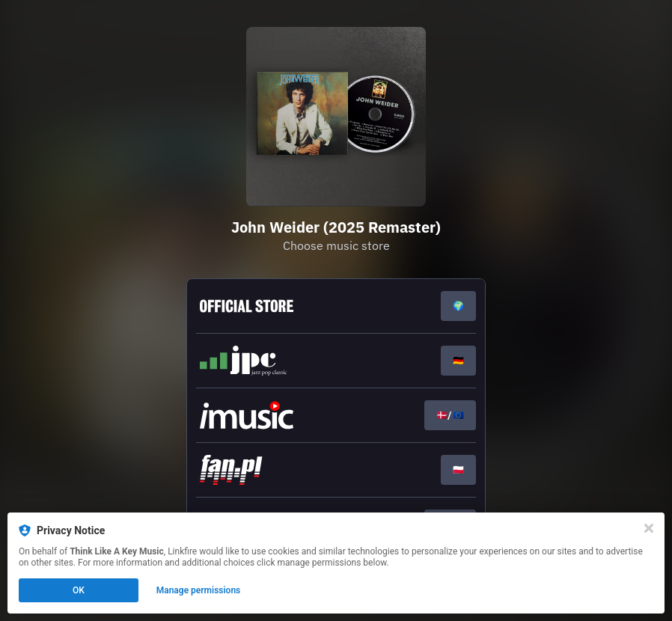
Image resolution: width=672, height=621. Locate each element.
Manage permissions (199, 590)
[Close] (649, 528)
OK (79, 590)
